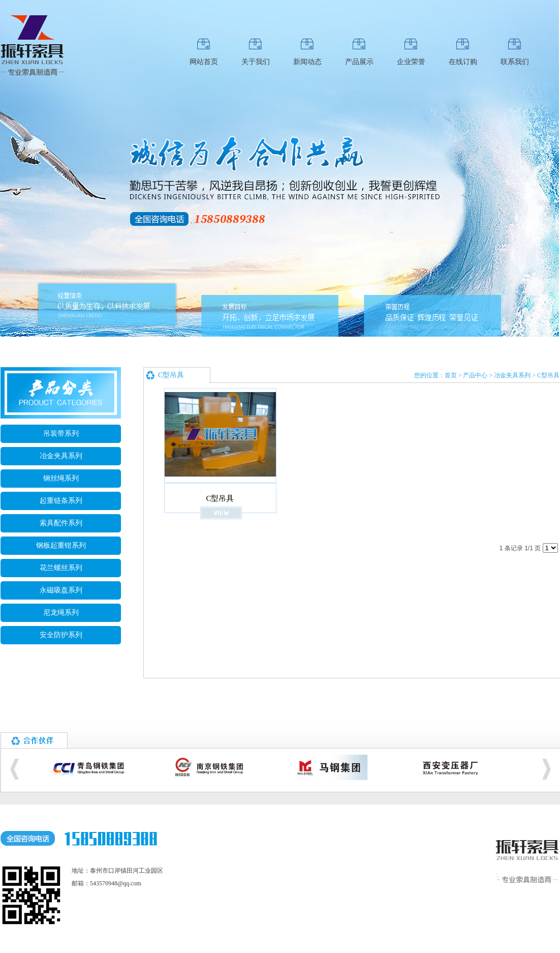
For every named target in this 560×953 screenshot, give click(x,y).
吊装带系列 (61, 434)
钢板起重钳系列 (61, 545)
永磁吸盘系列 (61, 590)
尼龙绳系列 (61, 613)
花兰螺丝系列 (61, 568)
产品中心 (475, 375)
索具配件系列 (61, 523)
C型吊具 (548, 375)
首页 (451, 375)
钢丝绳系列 (61, 478)
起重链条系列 (61, 501)
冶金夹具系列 (61, 456)
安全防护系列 (61, 635)
